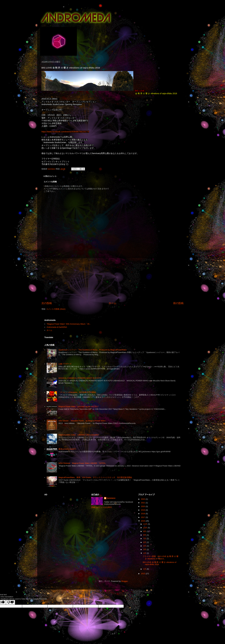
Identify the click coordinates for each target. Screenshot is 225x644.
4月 (145, 546)
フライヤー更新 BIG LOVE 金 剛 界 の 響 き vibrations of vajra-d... (161, 558)
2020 (143, 506)
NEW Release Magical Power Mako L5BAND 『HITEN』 (83, 463)
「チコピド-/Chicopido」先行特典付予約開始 (77, 392)
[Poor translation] (10, 602)
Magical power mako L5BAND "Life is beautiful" (79, 435)
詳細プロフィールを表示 (102, 507)
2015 (143, 574)
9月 (145, 531)
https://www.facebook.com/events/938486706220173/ (65, 132)
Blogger (124, 581)
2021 (143, 503)
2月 (145, 553)
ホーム (113, 303)
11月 (145, 524)
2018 (143, 514)
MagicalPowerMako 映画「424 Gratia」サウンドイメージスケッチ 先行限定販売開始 (95, 477)
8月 (145, 535)
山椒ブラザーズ (65, 364)
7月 (145, 539)
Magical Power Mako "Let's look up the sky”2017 (78, 406)
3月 (145, 549)
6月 (145, 542)
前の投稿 (178, 303)
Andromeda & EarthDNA (57, 327)
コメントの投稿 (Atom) (56, 309)
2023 (143, 499)
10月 (145, 528)
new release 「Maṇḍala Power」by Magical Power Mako (82, 421)
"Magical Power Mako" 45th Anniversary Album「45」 (69, 324)
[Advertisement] (113, 280)
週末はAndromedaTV (67, 449)
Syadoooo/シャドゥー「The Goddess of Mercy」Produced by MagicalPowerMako (92, 350)
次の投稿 (47, 303)
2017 (143, 517)
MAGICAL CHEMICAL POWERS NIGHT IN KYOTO (80, 378)
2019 (143, 510)
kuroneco (111, 498)
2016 (143, 521)
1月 (145, 569)
